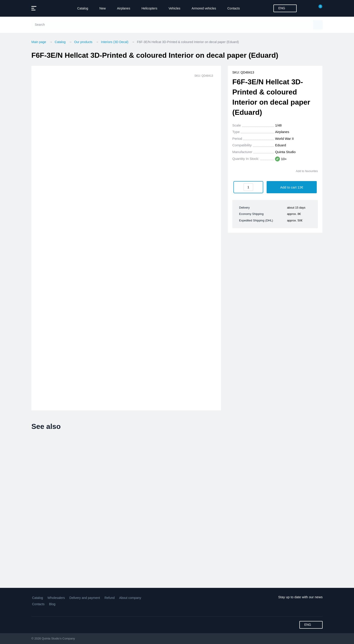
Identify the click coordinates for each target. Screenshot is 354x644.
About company (130, 598)
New (102, 8)
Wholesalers (56, 598)
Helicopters (149, 8)
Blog (52, 604)
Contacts (234, 8)
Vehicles (175, 8)
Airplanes (123, 8)
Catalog (83, 8)
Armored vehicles (204, 8)
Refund (110, 598)
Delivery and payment (85, 598)
